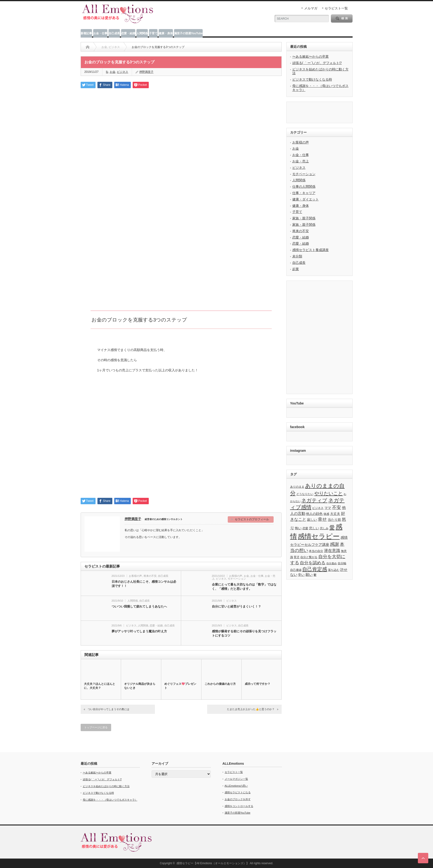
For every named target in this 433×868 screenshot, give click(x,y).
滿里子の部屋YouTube (188, 33)
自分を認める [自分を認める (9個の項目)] (313, 563)
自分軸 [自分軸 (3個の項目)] (342, 563)
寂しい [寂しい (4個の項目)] (312, 520)
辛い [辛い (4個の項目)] (301, 575)
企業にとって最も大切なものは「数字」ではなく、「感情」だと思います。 (244, 587)
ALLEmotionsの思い (236, 786)
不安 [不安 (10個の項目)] (337, 507)
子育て (153, 33)
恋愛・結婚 (128, 33)
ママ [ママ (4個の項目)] (328, 508)
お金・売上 (301, 161)
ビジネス (122, 72)
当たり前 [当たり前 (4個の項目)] (334, 520)
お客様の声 (135, 576)
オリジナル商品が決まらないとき (140, 686)
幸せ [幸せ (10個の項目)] (322, 519)
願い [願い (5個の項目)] (309, 575)
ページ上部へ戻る (423, 858)
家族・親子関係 (304, 218)
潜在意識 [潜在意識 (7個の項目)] (332, 551)
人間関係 (142, 33)
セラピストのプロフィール (252, 519)
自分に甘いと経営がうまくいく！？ (236, 606)
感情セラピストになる (238, 792)
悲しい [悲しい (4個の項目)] (314, 528)
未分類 (297, 256)
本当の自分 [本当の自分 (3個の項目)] (316, 551)
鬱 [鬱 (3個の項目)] (315, 575)
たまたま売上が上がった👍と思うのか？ (251, 709)
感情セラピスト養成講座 (311, 250)
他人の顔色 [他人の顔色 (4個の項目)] (314, 514)
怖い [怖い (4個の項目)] (298, 528)
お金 (113, 72)
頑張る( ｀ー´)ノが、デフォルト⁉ (317, 63)
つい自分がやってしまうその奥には (109, 709)
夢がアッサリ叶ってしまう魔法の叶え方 (139, 631)
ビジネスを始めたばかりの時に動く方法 (106, 786)
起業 (296, 269)
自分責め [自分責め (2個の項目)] (332, 563)
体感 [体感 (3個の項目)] (326, 514)
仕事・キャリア (304, 193)
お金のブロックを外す (238, 799)
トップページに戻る (96, 727)
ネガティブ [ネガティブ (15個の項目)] (314, 500)
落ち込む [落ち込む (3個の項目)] (334, 570)
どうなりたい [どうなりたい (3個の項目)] (305, 494)
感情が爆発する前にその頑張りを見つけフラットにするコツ (244, 633)
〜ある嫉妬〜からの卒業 (311, 56)
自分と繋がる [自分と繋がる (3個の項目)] (309, 557)
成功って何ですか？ (258, 684)
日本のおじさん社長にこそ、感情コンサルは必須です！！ (144, 584)
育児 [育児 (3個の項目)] (297, 557)
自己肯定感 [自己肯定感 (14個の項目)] (315, 569)
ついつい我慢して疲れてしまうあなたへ (139, 606)
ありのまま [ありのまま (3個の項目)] (297, 487)
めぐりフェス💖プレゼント (180, 686)
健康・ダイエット (306, 199)
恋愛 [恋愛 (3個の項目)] (305, 528)
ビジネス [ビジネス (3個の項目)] (318, 508)
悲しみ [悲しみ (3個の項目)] (324, 528)
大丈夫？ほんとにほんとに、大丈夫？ (100, 686)
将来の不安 (150, 576)
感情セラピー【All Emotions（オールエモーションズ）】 (213, 863)
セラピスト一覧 (336, 8)
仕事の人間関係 (304, 187)
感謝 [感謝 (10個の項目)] (334, 544)
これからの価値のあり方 (220, 684)
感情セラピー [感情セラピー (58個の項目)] (319, 536)
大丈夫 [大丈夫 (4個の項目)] (335, 514)
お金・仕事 (100, 33)
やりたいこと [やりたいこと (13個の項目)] (328, 493)
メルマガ (311, 8)
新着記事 (86, 33)
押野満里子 (133, 519)
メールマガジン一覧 (236, 779)
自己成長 (114, 33)
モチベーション (237, 579)
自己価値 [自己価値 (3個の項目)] (296, 570)
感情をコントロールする (239, 806)
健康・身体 (166, 33)
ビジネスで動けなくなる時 (312, 79)
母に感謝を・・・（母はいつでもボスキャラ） (110, 800)
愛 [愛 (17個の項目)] (332, 527)
